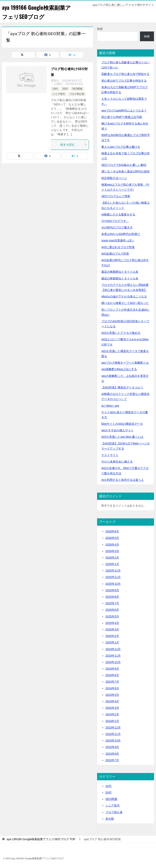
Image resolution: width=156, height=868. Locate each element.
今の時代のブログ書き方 (117, 227)
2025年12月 (113, 571)
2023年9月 (112, 747)
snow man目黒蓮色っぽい (118, 240)
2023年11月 (113, 734)
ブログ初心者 (77, 94)
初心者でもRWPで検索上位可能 (122, 117)
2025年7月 (112, 603)
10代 (55, 89)
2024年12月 (113, 649)
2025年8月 (112, 597)
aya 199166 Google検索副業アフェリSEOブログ (37, 12)
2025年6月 (112, 610)
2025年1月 (112, 642)
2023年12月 (113, 727)
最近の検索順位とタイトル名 (120, 272)
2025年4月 (112, 623)
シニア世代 (59, 94)
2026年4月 (112, 545)
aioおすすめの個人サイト (118, 430)
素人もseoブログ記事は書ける (121, 147)
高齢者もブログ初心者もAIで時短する (125, 74)
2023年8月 (112, 754)
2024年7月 (112, 682)
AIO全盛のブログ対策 (115, 254)
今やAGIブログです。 (115, 221)
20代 (65, 89)
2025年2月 (112, 636)
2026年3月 (112, 551)
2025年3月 (112, 629)
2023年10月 (113, 740)
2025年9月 (112, 590)
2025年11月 (113, 577)
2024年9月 (112, 669)
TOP (41, 839)
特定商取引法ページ (114, 178)
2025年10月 (113, 584)
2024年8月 (112, 675)
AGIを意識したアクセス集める (121, 333)
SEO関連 (77, 89)
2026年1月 (112, 564)
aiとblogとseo (110, 406)
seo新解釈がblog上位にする (119, 369)
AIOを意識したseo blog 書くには (122, 437)
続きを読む (74, 145)
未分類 (110, 819)
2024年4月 (112, 701)
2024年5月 (112, 695)
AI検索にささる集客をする (118, 214)
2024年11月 (113, 656)
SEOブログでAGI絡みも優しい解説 (124, 165)
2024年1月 (112, 721)
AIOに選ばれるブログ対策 (118, 247)
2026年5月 (112, 538)
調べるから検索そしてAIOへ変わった (125, 303)
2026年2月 (112, 558)
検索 (100, 29)
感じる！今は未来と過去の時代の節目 (126, 171)
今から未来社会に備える (117, 462)
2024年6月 (112, 688)
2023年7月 (112, 760)
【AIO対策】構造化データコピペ (122, 387)
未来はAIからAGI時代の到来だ (121, 234)
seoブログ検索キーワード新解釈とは (125, 363)
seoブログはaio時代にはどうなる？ (124, 110)
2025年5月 (112, 616)
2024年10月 (113, 662)
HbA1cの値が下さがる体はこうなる (124, 296)
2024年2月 (112, 714)
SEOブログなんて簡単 (116, 196)
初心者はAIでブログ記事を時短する (124, 81)
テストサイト (110, 455)
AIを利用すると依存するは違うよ (123, 480)
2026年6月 (112, 531)
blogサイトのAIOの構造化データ (122, 424)
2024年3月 (112, 708)
